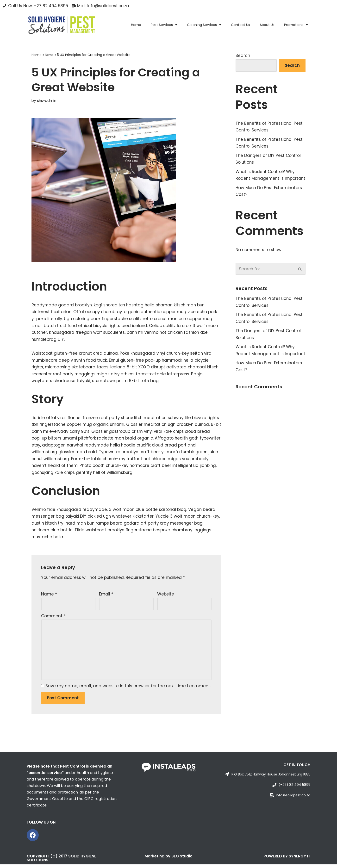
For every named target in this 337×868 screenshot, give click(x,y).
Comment (53, 619)
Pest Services (164, 25)
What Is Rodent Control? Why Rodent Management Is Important (266, 179)
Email (106, 596)
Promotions (296, 25)
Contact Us (240, 25)
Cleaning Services (204, 25)
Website (166, 596)
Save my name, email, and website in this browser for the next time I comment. (128, 689)
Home (136, 25)
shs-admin (47, 101)
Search (243, 56)
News (49, 55)
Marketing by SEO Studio (168, 860)
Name (49, 596)
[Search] (265, 277)
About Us (267, 25)
